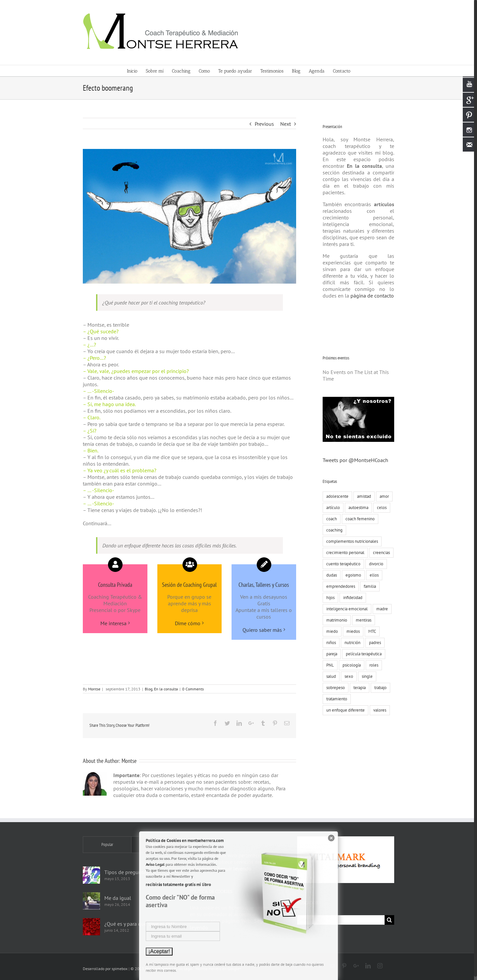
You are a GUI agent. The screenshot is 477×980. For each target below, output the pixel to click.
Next (284, 124)
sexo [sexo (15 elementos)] (347, 676)
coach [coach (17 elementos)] (330, 519)
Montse (93, 689)
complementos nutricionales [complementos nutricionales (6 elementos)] (350, 541)
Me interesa (112, 623)
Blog (147, 689)
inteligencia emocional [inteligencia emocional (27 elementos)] (345, 609)
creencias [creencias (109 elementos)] (380, 553)
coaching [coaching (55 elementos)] (333, 530)
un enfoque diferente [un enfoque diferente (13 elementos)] (344, 710)
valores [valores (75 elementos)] (378, 710)
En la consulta (165, 689)
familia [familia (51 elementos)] (368, 586)
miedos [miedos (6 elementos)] (351, 631)
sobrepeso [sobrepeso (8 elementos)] (334, 688)
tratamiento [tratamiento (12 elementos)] (335, 699)
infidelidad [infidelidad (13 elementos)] (351, 598)
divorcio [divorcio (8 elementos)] (374, 564)
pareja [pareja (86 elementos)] (330, 654)
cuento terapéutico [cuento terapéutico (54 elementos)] (342, 564)
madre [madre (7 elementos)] (380, 609)
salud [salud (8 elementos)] (329, 676)
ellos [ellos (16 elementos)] (372, 575)
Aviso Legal (155, 864)
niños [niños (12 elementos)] (329, 643)
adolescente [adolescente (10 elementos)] (336, 496)
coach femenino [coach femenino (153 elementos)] (358, 519)
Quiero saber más (261, 630)
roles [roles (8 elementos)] (372, 665)
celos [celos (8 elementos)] (380, 508)
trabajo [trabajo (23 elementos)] (379, 688)
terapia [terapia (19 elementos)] (358, 688)
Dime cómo (186, 623)
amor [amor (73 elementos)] (383, 496)
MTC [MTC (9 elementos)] (371, 631)
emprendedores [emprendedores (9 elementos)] (339, 586)
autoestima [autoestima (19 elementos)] (357, 508)
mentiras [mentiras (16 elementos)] (362, 620)
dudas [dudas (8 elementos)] (330, 575)
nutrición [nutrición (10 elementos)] (351, 643)
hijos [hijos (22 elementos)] (329, 598)
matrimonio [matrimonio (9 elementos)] (335, 620)
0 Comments (192, 689)
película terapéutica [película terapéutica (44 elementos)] (362, 654)
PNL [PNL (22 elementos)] (328, 665)
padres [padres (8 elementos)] (373, 643)
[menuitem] (135, 71)
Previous (263, 124)
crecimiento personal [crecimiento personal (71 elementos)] (344, 553)
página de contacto (370, 296)
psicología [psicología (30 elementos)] (350, 665)
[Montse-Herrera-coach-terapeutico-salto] (188, 216)
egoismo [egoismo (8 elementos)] (352, 575)
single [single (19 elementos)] (366, 676)
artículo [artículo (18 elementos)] (331, 508)
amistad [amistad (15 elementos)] (362, 496)
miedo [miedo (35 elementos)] (330, 631)
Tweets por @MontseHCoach (354, 460)
